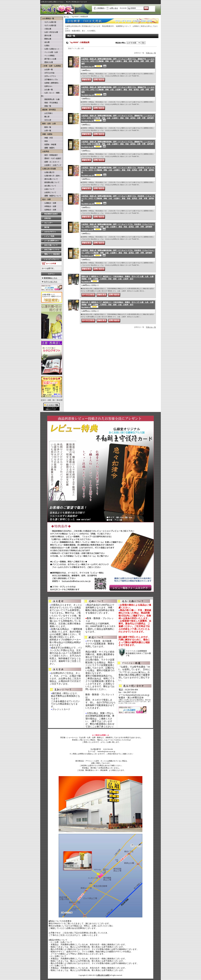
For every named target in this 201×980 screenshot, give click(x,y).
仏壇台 (45, 46)
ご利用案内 (100, 8)
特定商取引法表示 (51, 214)
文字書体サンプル (49, 80)
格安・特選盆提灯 (49, 155)
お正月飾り (47, 113)
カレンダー (48, 223)
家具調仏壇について (50, 182)
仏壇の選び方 (48, 172)
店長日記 (48, 218)
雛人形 (45, 117)
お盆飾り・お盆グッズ (51, 165)
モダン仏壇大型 (49, 26)
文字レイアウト (49, 76)
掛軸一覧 (46, 106)
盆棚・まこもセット (50, 162)
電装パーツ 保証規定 (52, 254)
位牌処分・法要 (49, 210)
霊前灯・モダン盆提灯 (51, 158)
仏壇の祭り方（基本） (51, 176)
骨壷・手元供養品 (49, 103)
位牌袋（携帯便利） (50, 83)
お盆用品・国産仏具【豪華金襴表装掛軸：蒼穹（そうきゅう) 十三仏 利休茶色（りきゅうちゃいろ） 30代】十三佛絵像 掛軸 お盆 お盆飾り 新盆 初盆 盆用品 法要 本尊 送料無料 (118, 227)
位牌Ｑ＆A (47, 86)
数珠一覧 (46, 127)
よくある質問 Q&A (51, 241)
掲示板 (47, 227)
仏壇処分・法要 (49, 203)
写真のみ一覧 (151, 53)
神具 (44, 141)
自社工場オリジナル (52, 250)
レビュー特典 (49, 236)
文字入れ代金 (48, 73)
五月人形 (46, 120)
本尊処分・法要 (49, 206)
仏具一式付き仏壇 (49, 32)
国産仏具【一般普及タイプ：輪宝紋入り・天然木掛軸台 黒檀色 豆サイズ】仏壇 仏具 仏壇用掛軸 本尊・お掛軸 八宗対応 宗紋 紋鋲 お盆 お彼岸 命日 (117, 279)
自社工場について (51, 245)
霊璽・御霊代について (51, 196)
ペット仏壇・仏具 (49, 52)
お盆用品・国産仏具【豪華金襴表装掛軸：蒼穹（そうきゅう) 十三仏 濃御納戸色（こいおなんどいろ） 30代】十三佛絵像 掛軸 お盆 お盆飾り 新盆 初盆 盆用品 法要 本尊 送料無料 (118, 118)
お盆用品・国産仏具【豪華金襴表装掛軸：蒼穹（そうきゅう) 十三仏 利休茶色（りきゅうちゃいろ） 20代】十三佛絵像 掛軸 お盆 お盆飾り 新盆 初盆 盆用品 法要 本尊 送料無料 (118, 253)
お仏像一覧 (47, 90)
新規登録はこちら (51, 278)
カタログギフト (50, 232)
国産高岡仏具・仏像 (50, 99)
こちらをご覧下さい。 (139, 672)
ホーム (66, 17)
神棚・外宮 (47, 138)
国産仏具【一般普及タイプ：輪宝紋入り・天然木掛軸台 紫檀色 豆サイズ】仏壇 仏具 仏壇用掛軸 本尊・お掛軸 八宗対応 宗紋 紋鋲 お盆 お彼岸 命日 (117, 305)
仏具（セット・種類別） (50, 94)
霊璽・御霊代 (48, 148)
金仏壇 (45, 42)
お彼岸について (49, 192)
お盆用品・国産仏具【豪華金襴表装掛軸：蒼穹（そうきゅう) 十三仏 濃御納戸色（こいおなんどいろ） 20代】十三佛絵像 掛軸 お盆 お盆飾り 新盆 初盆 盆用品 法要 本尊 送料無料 (118, 144)
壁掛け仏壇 (47, 62)
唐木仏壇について (49, 179)
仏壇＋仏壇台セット (50, 49)
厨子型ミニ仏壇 (49, 59)
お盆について (48, 189)
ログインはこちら (51, 282)
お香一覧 (46, 131)
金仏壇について (49, 186)
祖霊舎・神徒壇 (49, 145)
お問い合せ (114, 8)
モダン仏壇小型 (49, 22)
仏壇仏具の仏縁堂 (103, 975)
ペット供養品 (48, 56)
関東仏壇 (46, 39)
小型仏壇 (46, 29)
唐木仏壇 (46, 36)
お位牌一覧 (47, 70)
